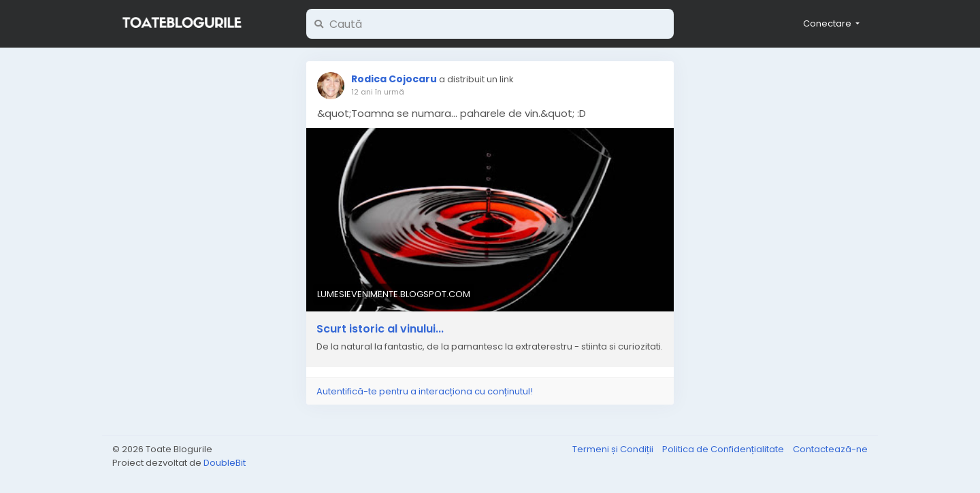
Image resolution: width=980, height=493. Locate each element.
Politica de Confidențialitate (724, 449)
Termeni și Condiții (614, 449)
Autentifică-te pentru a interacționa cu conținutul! (425, 391)
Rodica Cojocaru (394, 79)
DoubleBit (225, 463)
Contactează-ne (830, 449)
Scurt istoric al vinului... (380, 329)
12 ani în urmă (378, 92)
